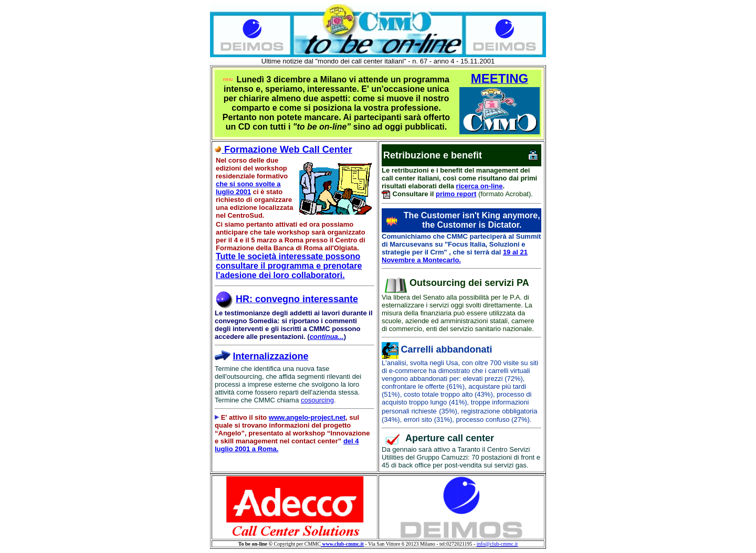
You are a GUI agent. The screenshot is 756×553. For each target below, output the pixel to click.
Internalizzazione (271, 356)
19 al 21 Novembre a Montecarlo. (455, 256)
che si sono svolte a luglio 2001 (248, 188)
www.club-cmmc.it (343, 544)
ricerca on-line (480, 186)
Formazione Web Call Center (283, 150)
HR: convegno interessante (297, 299)
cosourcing (317, 400)
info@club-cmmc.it (497, 544)
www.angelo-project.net (307, 417)
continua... (327, 337)
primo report (456, 194)
